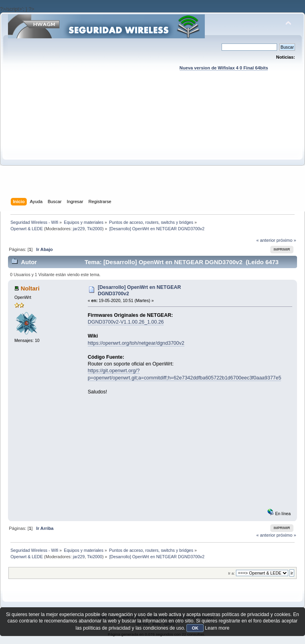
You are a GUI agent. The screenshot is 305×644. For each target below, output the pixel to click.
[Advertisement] (152, 142)
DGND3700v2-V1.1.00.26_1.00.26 (126, 322)
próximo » (286, 240)
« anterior (266, 240)
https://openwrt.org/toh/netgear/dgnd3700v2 (136, 343)
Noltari (30, 288)
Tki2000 (95, 229)
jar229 (79, 229)
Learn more (217, 628)
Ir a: (231, 573)
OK (195, 628)
